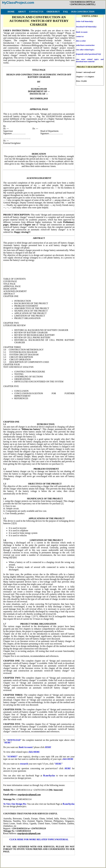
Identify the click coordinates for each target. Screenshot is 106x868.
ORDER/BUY (24, 859)
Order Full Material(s (84, 21)
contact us (80, 36)
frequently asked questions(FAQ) (88, 54)
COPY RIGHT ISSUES (87, 859)
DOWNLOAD (14, 740)
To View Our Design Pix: (15, 804)
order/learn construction (85, 45)
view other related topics (85, 50)
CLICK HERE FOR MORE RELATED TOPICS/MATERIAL (39, 839)
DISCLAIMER (67, 859)
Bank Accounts (82, 32)
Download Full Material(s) (86, 27)
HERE (7, 743)
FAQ (36, 859)
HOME (11, 859)
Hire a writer (81, 41)
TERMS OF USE (49, 859)
